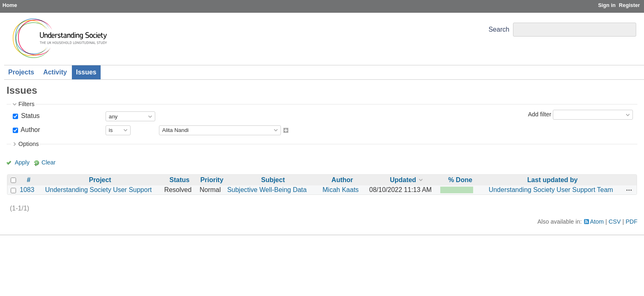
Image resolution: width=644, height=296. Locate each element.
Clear (48, 162)
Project (100, 180)
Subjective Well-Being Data (267, 190)
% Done (460, 180)
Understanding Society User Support (99, 190)
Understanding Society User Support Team (551, 190)
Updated (403, 180)
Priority (212, 180)
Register (629, 5)
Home (10, 5)
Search (499, 29)
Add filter (539, 114)
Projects (21, 72)
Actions (629, 190)
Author (30, 130)
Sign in (607, 5)
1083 (27, 190)
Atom (597, 222)
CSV (615, 222)
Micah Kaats (340, 190)
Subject (273, 180)
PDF (631, 222)
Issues (86, 72)
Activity (55, 72)
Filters (26, 104)
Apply (22, 162)
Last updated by (553, 180)
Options (29, 144)
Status (30, 116)
